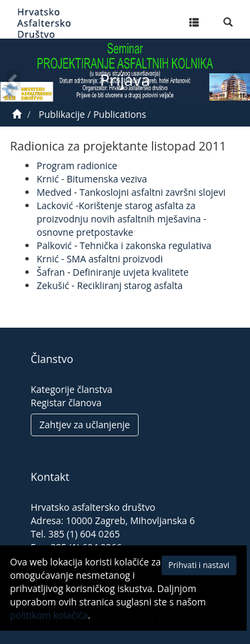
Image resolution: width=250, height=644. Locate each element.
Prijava (125, 80)
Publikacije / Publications (92, 114)
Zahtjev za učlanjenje (85, 425)
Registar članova (66, 403)
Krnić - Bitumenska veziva (92, 179)
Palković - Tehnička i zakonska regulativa (124, 245)
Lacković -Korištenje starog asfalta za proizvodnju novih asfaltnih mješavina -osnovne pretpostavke (122, 219)
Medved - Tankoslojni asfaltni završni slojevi (131, 192)
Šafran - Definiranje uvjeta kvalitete (113, 272)
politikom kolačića (81, 620)
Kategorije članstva (72, 389)
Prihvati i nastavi (184, 570)
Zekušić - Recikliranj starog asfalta (110, 285)
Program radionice (77, 165)
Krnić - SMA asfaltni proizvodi (100, 259)
